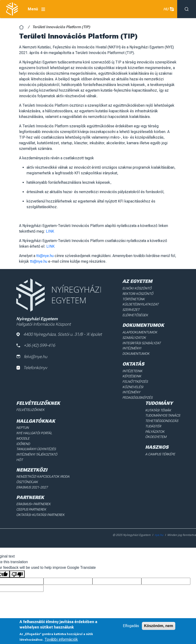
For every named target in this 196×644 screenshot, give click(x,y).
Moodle (23, 432)
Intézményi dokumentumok (136, 350)
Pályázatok (155, 425)
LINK (50, 231)
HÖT (20, 453)
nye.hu (159, 528)
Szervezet (131, 309)
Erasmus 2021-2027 (32, 480)
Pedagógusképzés (137, 391)
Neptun (22, 421)
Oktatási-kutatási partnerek (40, 507)
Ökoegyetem (156, 430)
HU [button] (168, 9)
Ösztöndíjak (27, 475)
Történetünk (134, 299)
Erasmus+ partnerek (33, 497)
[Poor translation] (17, 567)
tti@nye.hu (45, 256)
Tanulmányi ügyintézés (36, 442)
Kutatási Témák (158, 404)
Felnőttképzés (135, 381)
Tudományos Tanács (163, 409)
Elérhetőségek (135, 315)
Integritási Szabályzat (141, 343)
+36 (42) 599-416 (36, 345)
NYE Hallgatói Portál (34, 426)
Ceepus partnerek (31, 502)
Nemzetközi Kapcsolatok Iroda (43, 470)
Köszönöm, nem (159, 626)
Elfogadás (131, 626)
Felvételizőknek (30, 403)
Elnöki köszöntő (137, 288)
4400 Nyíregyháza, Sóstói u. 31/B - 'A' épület (59, 334)
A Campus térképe (160, 447)
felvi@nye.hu (32, 357)
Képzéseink (132, 375)
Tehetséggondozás (162, 414)
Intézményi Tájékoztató (36, 448)
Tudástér (153, 420)
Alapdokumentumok (140, 332)
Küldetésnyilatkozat (140, 304)
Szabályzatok (134, 337)
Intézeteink (132, 370)
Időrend (23, 437)
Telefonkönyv (32, 368)
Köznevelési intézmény (142, 386)
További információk (61, 639)
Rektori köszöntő (138, 294)
